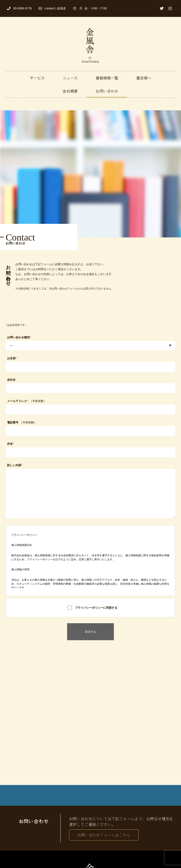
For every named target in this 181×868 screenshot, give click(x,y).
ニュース (70, 78)
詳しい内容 (15, 465)
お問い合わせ (107, 91)
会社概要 (70, 91)
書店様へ (144, 78)
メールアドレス (27, 401)
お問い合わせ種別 (19, 337)
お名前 (12, 358)
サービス (37, 78)
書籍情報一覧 (107, 78)
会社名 (11, 380)
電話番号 (22, 422)
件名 (10, 444)
